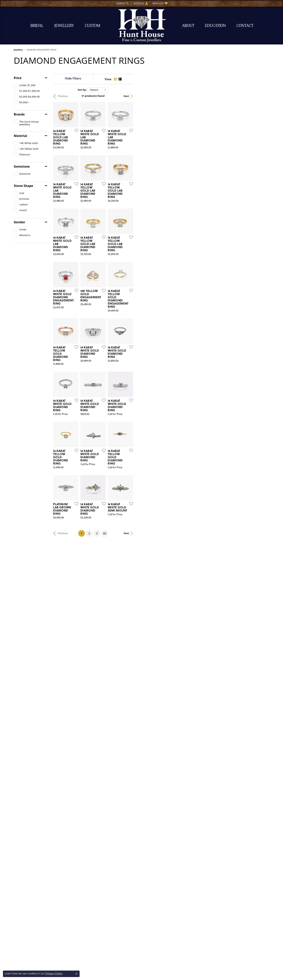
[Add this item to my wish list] (121, 176)
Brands (19, 114)
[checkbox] (25, 85)
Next (263, 96)
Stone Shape (23, 186)
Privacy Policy (54, 974)
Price (18, 78)
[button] (122, 3)
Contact (245, 26)
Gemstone (22, 166)
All (173, 802)
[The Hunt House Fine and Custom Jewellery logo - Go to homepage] (141, 26)
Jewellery (18, 50)
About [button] (188, 26)
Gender (19, 222)
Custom (93, 26)
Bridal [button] (37, 26)
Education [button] (215, 26)
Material (20, 136)
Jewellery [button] (64, 26)
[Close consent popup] (76, 974)
